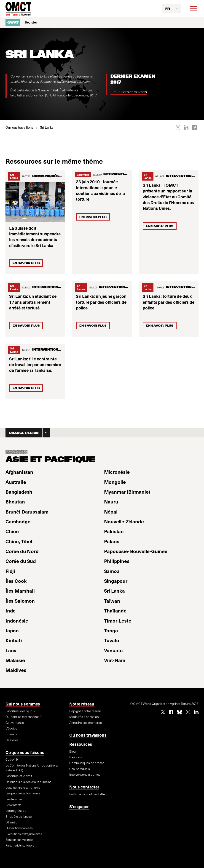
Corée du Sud (21, 561)
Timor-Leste (118, 620)
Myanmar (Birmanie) (127, 492)
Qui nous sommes (23, 704)
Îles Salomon (20, 601)
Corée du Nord (22, 551)
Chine (12, 531)
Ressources (81, 744)
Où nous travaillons (88, 735)
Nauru (111, 501)
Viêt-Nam (115, 660)
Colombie (83, 174)
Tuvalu (112, 640)
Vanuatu (114, 650)
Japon (12, 630)
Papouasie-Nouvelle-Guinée (136, 551)
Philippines (117, 561)
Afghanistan (19, 472)
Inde (11, 610)
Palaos (112, 541)
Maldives (16, 670)
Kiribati (14, 640)
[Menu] (193, 9)
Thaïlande (115, 610)
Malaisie (15, 660)
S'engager (79, 806)
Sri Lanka (14, 176)
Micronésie (117, 472)
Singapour (116, 581)
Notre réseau (82, 704)
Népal (111, 511)
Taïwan (112, 601)
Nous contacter (84, 787)
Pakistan (114, 531)
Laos (11, 650)
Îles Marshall (20, 591)
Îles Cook (16, 581)
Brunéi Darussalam (27, 511)
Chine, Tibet (19, 541)
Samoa (112, 571)
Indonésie (17, 620)
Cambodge (18, 521)
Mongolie (115, 482)
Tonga (111, 630)
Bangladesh (19, 492)
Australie (16, 482)
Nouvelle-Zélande (124, 521)
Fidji (10, 571)
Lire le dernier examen (129, 92)
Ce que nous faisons (25, 752)
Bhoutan (15, 501)
